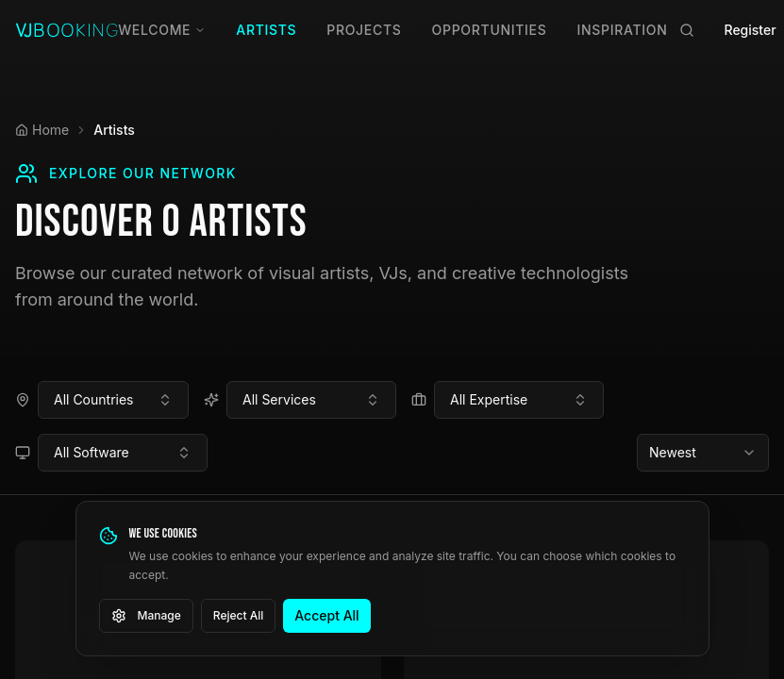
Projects (364, 30)
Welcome (162, 30)
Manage (146, 616)
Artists (266, 30)
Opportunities (490, 30)
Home (42, 130)
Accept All (326, 615)
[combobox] (113, 400)
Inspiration (623, 30)
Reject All (239, 615)
